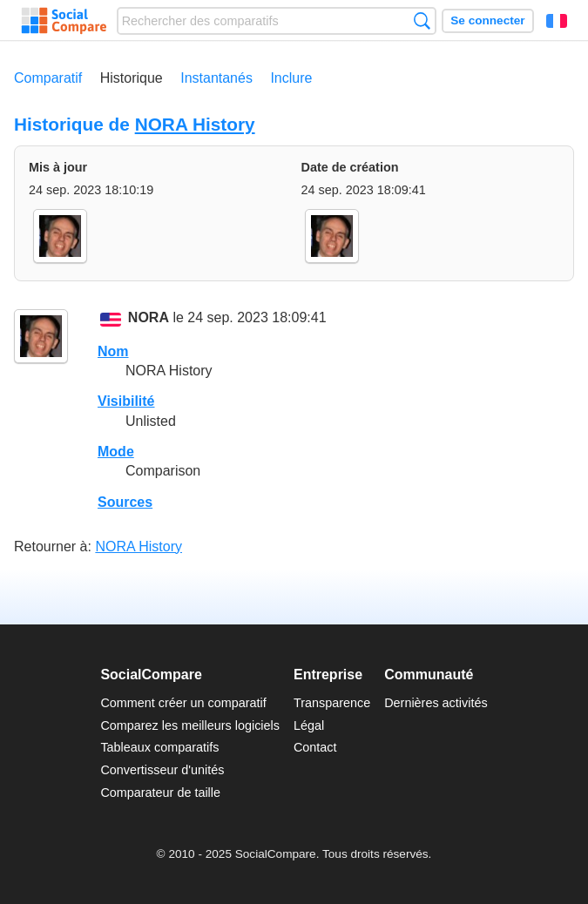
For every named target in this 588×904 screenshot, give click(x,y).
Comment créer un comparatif (183, 703)
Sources (125, 502)
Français (557, 21)
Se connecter (487, 20)
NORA (149, 318)
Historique (132, 78)
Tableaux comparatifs (159, 747)
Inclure (291, 78)
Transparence (332, 703)
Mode (116, 452)
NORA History (195, 124)
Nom (113, 351)
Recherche (422, 20)
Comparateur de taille (160, 793)
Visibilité (126, 401)
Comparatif (48, 78)
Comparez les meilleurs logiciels (190, 725)
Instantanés (216, 78)
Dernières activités (436, 703)
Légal (309, 725)
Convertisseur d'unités (162, 770)
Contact (315, 747)
